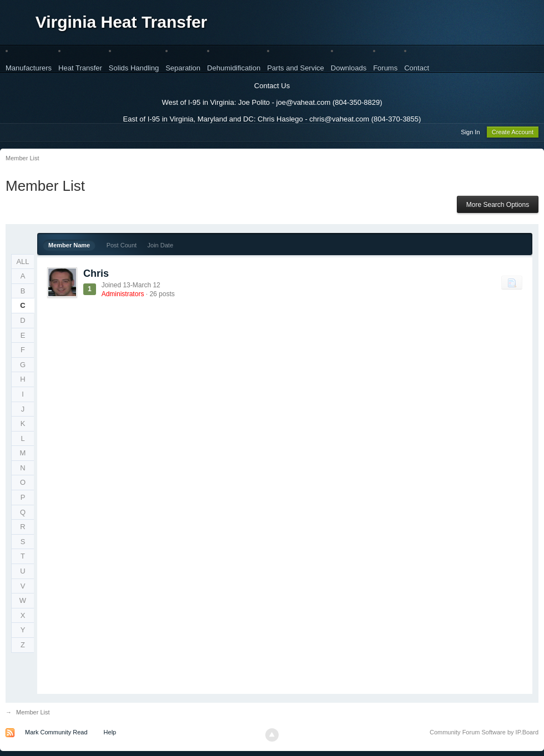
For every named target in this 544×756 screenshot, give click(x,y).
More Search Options (498, 206)
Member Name (69, 247)
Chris (96, 275)
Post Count (122, 247)
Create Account (513, 134)
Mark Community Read (56, 734)
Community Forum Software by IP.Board (484, 734)
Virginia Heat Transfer (122, 22)
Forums (385, 68)
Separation (183, 68)
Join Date (160, 247)
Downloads (349, 68)
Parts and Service (296, 68)
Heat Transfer (80, 68)
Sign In (470, 134)
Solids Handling (134, 68)
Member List (33, 714)
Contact (417, 68)
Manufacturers (29, 68)
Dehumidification (234, 68)
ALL (22, 263)
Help (110, 734)
